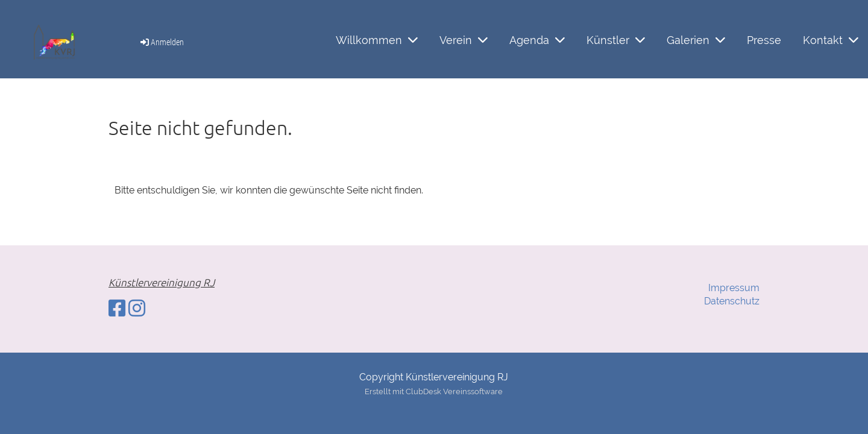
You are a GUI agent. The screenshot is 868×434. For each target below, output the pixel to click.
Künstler (616, 40)
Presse (764, 40)
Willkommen (377, 40)
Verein (464, 40)
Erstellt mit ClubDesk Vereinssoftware (434, 392)
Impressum (734, 288)
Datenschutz (732, 301)
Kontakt (831, 40)
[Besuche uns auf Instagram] (137, 308)
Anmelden (161, 42)
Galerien (696, 40)
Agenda (537, 40)
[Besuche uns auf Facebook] (117, 308)
